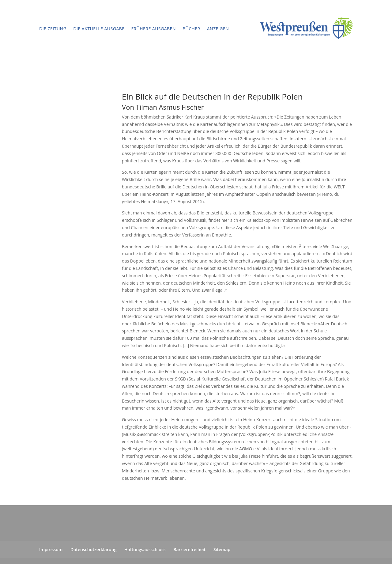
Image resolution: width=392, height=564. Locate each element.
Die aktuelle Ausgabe (99, 29)
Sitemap (222, 549)
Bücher (191, 29)
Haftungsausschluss (145, 549)
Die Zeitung (53, 29)
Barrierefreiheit (189, 549)
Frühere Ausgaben (154, 29)
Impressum (51, 549)
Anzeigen (218, 29)
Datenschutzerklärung (93, 549)
